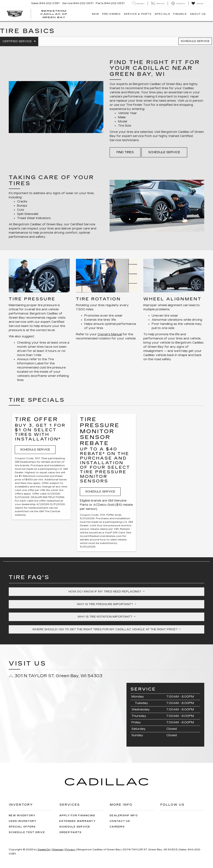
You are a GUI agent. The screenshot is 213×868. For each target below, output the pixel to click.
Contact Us (120, 821)
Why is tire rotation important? (106, 617)
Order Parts (71, 832)
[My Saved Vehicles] (197, 4)
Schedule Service (195, 41)
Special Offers (22, 827)
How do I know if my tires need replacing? (106, 592)
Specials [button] (162, 14)
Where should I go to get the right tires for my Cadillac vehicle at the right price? (106, 629)
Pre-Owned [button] (111, 14)
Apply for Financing (77, 816)
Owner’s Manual (110, 334)
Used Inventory (23, 821)
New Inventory (22, 816)
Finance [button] (180, 14)
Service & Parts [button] (138, 14)
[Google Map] (64, 715)
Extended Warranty (77, 821)
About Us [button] (198, 14)
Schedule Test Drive (27, 832)
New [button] (95, 14)
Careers (117, 827)
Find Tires (125, 152)
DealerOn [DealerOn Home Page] (44, 850)
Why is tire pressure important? (106, 604)
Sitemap (58, 850)
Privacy (70, 850)
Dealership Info (124, 816)
